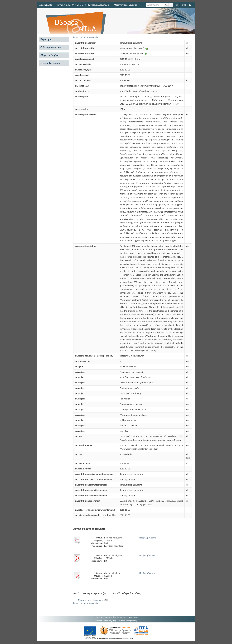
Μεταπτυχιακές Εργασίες (125, 5)
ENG (184, 5)
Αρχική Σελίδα (46, 5)
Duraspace (134, 617)
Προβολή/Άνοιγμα (148, 538)
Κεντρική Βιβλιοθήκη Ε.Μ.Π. (70, 5)
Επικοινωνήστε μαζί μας (106, 621)
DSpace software (101, 617)
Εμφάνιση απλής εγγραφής (86, 37)
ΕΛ (177, 5)
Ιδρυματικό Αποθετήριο (98, 5)
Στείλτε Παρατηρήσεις (127, 621)
